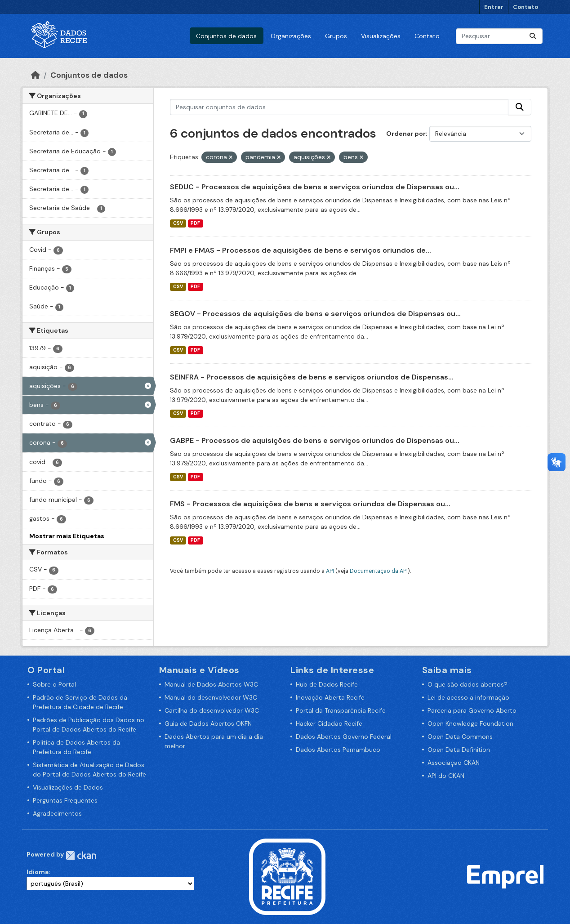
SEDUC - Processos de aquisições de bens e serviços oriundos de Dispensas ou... (315, 187)
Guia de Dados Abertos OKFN (208, 723)
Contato (525, 7)
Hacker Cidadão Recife (329, 723)
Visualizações (381, 36)
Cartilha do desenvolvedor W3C (212, 710)
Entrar (494, 7)
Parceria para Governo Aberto (472, 710)
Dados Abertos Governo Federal (344, 737)
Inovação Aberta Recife (330, 697)
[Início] (36, 75)
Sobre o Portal (54, 684)
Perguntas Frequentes (65, 800)
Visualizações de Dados (68, 787)
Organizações (291, 36)
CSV (178, 223)
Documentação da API (379, 571)
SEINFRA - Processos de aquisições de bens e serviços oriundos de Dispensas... (312, 377)
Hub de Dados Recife (327, 684)
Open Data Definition (459, 750)
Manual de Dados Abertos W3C (211, 684)
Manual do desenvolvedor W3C (211, 697)
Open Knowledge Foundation (470, 723)
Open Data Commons (460, 737)
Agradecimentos (57, 813)
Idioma (38, 872)
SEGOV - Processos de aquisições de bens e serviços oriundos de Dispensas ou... (315, 314)
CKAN (81, 855)
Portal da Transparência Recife (341, 710)
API (330, 571)
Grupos (336, 36)
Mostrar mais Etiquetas (67, 536)
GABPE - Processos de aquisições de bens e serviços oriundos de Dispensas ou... (315, 440)
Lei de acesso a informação (468, 697)
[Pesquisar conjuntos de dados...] (499, 36)
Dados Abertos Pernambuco (338, 750)
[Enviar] (533, 36)
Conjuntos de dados (226, 36)
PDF (195, 223)
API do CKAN (446, 776)
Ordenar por (406, 134)
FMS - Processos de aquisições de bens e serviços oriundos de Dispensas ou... (310, 504)
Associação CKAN (454, 763)
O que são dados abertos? (468, 684)
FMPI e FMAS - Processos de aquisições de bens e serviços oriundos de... (301, 250)
